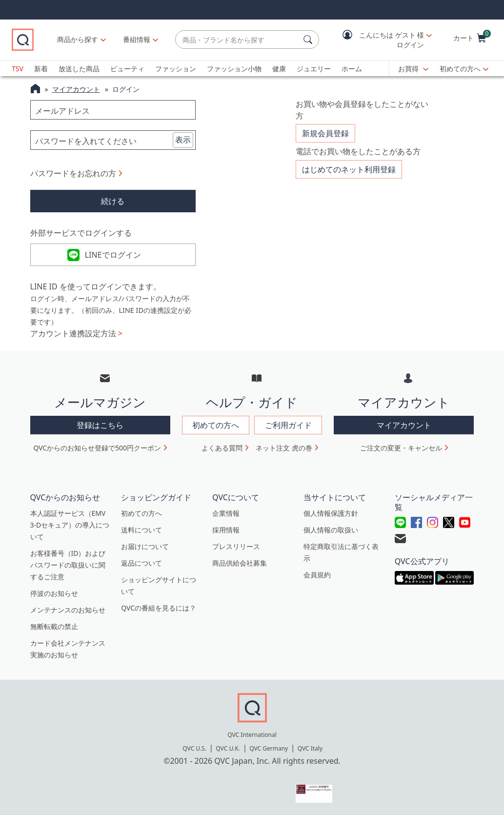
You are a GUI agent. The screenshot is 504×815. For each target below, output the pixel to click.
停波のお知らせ (54, 593)
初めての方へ (460, 69)
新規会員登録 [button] (325, 133)
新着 (41, 69)
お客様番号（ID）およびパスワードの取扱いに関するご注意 (68, 565)
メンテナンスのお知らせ (68, 610)
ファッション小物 (234, 69)
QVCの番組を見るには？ (159, 608)
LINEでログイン (113, 255)
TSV (18, 69)
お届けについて (145, 546)
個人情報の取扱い (331, 530)
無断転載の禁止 (54, 626)
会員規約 (317, 575)
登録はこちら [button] (100, 425)
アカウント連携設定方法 (76, 333)
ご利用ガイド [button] (288, 425)
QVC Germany (269, 748)
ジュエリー (314, 69)
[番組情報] (137, 40)
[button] (380, 40)
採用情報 (226, 530)
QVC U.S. (194, 748)
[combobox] (237, 40)
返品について (141, 563)
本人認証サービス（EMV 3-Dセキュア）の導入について (70, 525)
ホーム (352, 69)
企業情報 (226, 513)
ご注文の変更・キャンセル (401, 448)
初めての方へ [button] (216, 425)
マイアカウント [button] (404, 425)
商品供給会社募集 (240, 563)
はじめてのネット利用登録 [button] (349, 169)
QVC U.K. (228, 748)
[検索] (309, 40)
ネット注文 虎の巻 (284, 448)
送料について (141, 530)
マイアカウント (76, 89)
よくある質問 (222, 448)
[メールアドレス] (113, 110)
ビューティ (127, 69)
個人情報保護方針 (331, 513)
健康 (279, 69)
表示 (183, 140)
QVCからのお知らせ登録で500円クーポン (97, 448)
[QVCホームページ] (35, 90)
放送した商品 (79, 69)
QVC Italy (310, 748)
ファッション (176, 69)
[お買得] (413, 69)
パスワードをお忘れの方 (73, 173)
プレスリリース (236, 546)
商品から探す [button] (78, 39)
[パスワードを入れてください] (113, 140)
